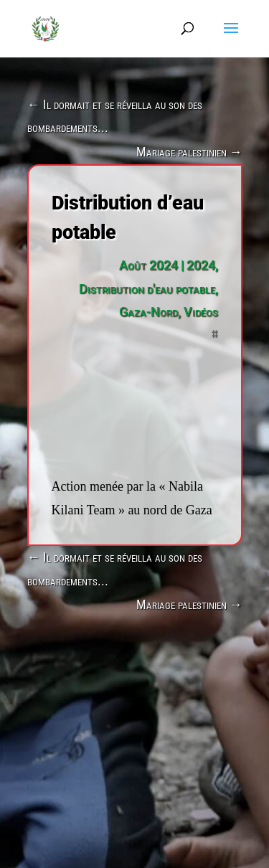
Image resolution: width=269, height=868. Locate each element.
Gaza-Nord (148, 312)
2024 (201, 265)
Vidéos (201, 312)
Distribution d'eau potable (147, 289)
